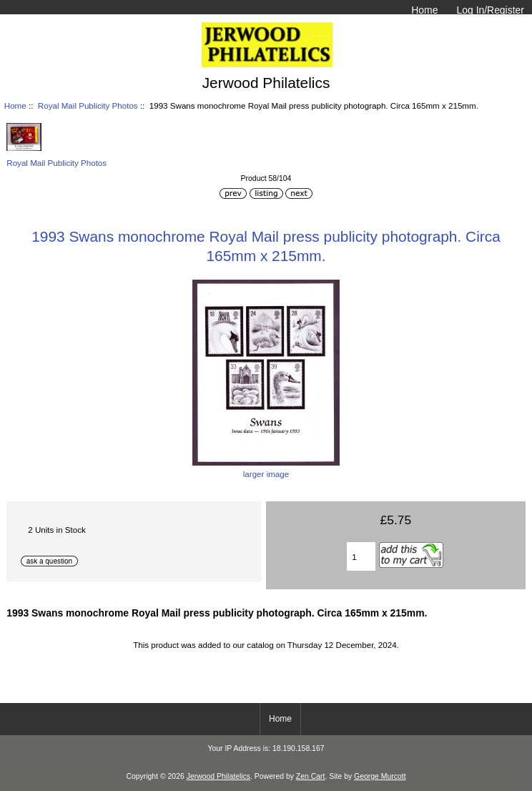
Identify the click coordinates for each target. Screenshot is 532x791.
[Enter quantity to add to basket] (361, 556)
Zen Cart (311, 776)
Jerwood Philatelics (218, 776)
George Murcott (380, 776)
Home (424, 10)
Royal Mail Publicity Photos (88, 105)
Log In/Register (491, 10)
